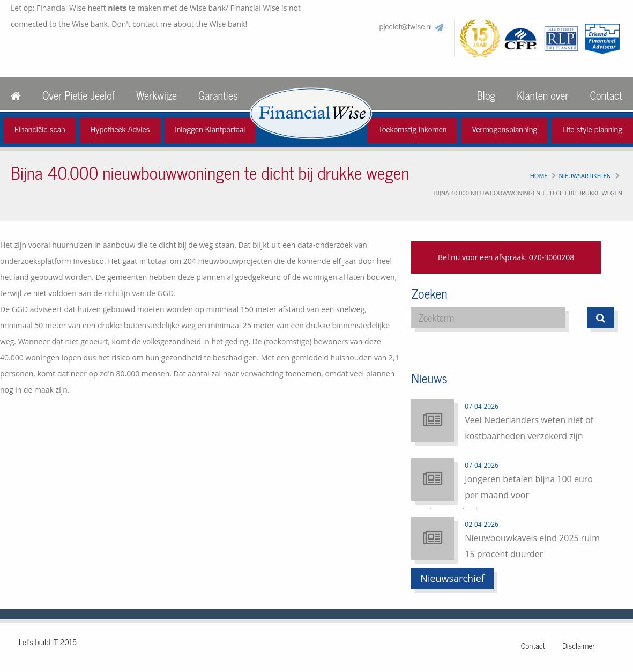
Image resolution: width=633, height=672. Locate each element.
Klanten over (542, 95)
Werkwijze (157, 95)
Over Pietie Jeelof (79, 95)
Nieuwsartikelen (585, 176)
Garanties (218, 95)
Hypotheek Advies (120, 129)
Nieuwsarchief (452, 578)
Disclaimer (579, 645)
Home (539, 176)
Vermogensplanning (504, 129)
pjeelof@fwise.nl (406, 26)
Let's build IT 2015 (48, 642)
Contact (606, 95)
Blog (486, 95)
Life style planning (592, 129)
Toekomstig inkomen (413, 129)
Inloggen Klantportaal (210, 129)
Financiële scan (40, 129)
